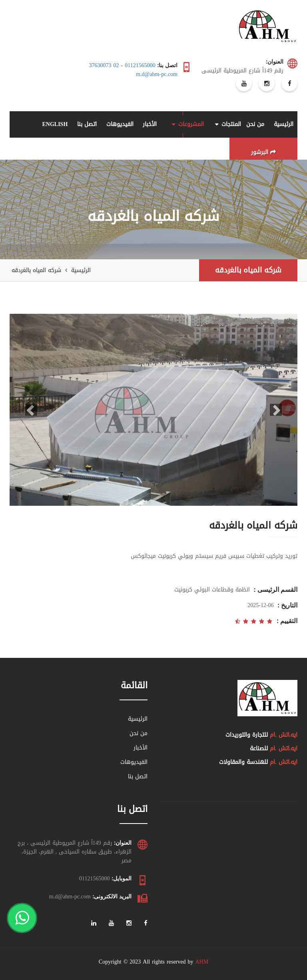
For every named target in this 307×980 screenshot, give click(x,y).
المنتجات (231, 124)
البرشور (263, 152)
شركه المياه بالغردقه (248, 270)
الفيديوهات (120, 124)
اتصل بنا (87, 124)
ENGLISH (55, 124)
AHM (202, 962)
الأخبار (150, 124)
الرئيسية (284, 124)
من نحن (255, 124)
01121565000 (140, 65)
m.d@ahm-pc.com (157, 74)
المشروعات (191, 124)
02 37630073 (104, 65)
